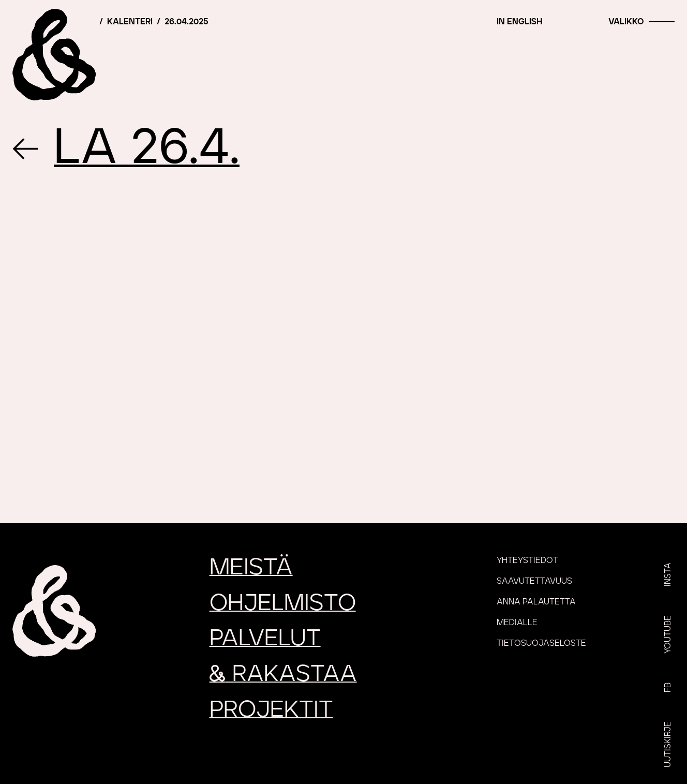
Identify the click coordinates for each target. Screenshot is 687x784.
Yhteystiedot (527, 560)
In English (519, 22)
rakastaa (283, 674)
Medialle (517, 623)
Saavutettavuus (534, 581)
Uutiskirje (668, 744)
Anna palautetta (536, 602)
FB (668, 687)
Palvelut (265, 638)
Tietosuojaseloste (541, 643)
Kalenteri (130, 22)
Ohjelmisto (283, 603)
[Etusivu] (54, 54)
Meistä (251, 567)
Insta (668, 574)
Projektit (271, 710)
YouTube (668, 634)
